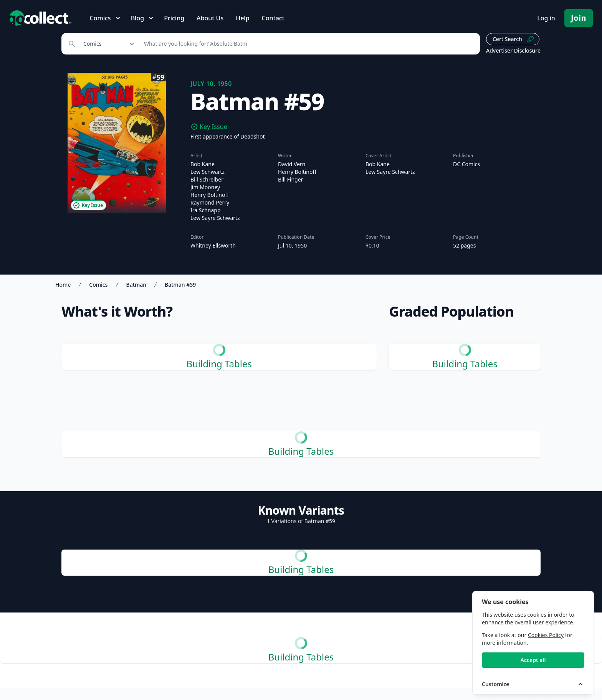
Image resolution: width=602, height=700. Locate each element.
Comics (98, 285)
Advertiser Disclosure (513, 50)
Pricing (174, 18)
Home (63, 285)
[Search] (308, 44)
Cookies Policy (546, 635)
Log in (546, 18)
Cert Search (514, 39)
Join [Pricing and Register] (579, 18)
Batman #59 (180, 285)
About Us (210, 18)
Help (242, 18)
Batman (136, 285)
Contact (273, 18)
